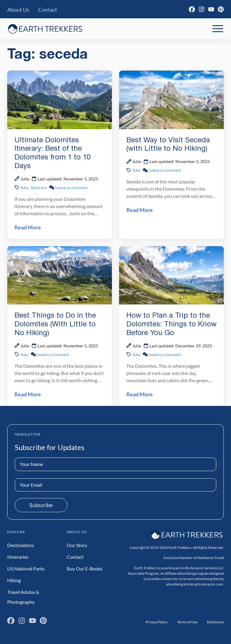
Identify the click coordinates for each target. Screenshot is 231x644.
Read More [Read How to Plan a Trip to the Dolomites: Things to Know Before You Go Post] (140, 394)
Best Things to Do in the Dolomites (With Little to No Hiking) (55, 325)
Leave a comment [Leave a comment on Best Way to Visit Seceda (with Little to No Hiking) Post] (165, 170)
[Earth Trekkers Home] (45, 29)
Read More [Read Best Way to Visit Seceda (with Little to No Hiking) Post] (140, 210)
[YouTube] (211, 9)
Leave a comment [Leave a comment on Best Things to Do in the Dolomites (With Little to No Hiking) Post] (53, 354)
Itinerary (39, 187)
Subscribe (41, 505)
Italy (25, 187)
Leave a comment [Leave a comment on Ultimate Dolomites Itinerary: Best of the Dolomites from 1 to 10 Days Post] (71, 187)
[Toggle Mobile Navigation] (218, 29)
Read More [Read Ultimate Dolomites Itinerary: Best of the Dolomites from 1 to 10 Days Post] (28, 227)
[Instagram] (202, 9)
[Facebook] (192, 9)
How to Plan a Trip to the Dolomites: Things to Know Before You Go (171, 325)
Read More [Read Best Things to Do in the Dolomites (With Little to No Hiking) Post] (28, 394)
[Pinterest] (221, 9)
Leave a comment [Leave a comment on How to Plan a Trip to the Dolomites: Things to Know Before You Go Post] (165, 354)
